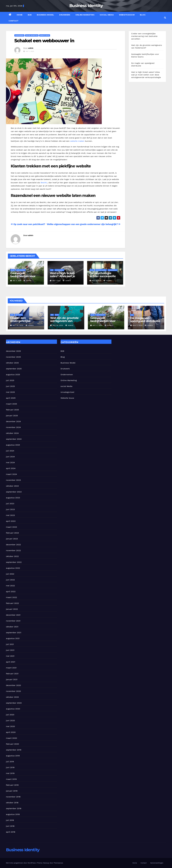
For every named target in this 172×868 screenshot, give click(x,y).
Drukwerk (65, 15)
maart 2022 (11, 597)
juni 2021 (10, 650)
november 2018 (13, 797)
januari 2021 (12, 679)
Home (20, 15)
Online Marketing (85, 15)
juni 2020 (10, 721)
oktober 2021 (12, 627)
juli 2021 (10, 644)
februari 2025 (12, 410)
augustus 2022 (13, 568)
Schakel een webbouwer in (44, 41)
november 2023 (13, 480)
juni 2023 (10, 509)
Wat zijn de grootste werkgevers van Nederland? (64, 321)
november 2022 (13, 550)
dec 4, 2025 (97, 325)
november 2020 (13, 691)
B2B (30, 15)
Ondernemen (19, 35)
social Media (107, 15)
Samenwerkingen (157, 863)
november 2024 (13, 427)
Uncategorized (67, 392)
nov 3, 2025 (138, 325)
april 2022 (11, 591)
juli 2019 (10, 762)
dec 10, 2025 (58, 325)
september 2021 (14, 633)
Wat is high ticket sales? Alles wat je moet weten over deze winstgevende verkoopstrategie (146, 75)
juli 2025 (10, 380)
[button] (165, 18)
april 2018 (11, 832)
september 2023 (14, 492)
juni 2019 (10, 767)
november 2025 (13, 357)
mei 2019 (10, 773)
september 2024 (14, 439)
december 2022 (13, 545)
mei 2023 (10, 515)
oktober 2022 (12, 556)
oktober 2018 (12, 803)
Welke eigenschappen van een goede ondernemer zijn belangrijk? (84, 224)
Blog (143, 15)
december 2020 (13, 685)
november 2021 (13, 621)
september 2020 (14, 703)
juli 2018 (10, 820)
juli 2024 (10, 451)
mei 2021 (10, 656)
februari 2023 (12, 533)
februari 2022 (12, 603)
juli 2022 (10, 574)
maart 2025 (11, 404)
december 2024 (13, 421)
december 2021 (13, 615)
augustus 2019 (13, 756)
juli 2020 (10, 715)
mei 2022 (10, 586)
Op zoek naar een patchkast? (28, 224)
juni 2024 (10, 457)
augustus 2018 (13, 814)
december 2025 (13, 351)
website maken (77, 141)
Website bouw (127, 15)
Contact (14, 21)
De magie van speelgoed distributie (145, 320)
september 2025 (14, 369)
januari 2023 (12, 539)
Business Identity (86, 6)
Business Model (45, 15)
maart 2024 (11, 474)
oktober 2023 (12, 486)
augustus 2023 (13, 498)
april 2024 (11, 468)
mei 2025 (10, 392)
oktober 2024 (12, 433)
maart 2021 (11, 668)
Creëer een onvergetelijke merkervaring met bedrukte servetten (144, 36)
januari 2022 (12, 609)
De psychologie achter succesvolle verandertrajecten (103, 276)
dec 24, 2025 (18, 325)
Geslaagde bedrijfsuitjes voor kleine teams (23, 276)
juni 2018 (10, 826)
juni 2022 (10, 580)
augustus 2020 (13, 709)
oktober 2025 (12, 363)
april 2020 (11, 732)
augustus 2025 (13, 375)
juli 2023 (10, 504)
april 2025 (11, 398)
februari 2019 (12, 785)
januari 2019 (12, 791)
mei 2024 (10, 462)
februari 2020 (12, 744)
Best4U (44, 183)
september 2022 (14, 562)
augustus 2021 (13, 638)
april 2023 (11, 521)
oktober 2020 (12, 697)
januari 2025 (12, 416)
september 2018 (14, 808)
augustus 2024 (13, 445)
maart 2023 (11, 527)
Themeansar (58, 863)
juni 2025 (10, 386)
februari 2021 (12, 674)
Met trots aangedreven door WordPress (21, 863)
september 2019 (14, 750)
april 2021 (11, 662)
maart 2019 (11, 779)
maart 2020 (11, 738)
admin (31, 48)
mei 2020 (10, 726)
